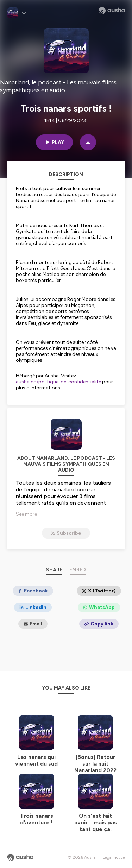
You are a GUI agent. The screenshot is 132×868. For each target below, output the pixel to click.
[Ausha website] (112, 11)
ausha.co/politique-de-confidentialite (58, 382)
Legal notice (114, 857)
